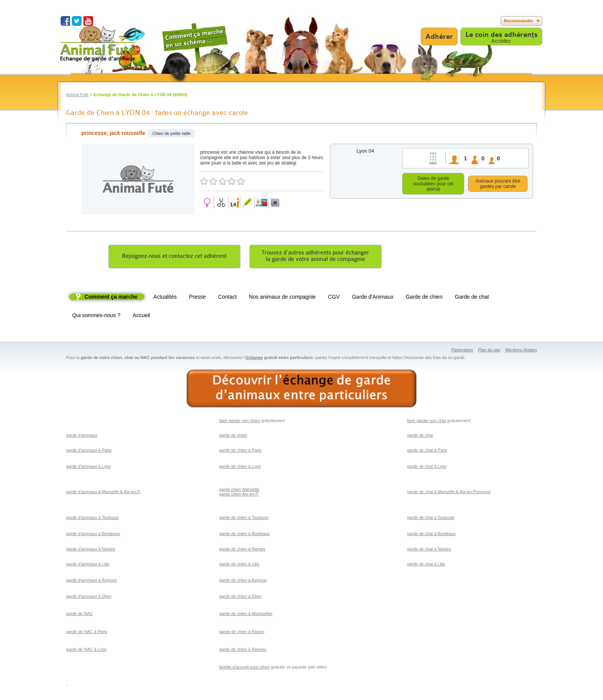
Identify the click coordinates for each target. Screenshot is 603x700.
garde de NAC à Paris (87, 633)
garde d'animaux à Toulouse (92, 519)
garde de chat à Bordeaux (432, 535)
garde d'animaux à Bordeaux (93, 535)
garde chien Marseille (239, 490)
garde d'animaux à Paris (89, 451)
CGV (334, 298)
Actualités (165, 298)
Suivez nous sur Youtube (88, 21)
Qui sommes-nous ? (96, 316)
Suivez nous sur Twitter (77, 21)
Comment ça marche (111, 298)
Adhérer (439, 37)
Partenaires (462, 351)
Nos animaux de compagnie (282, 298)
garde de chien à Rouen (242, 633)
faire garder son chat (427, 422)
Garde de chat (472, 298)
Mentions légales (521, 351)
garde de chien (233, 436)
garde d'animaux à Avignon (92, 581)
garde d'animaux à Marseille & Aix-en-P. (103, 493)
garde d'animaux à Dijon (89, 597)
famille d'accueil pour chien (245, 668)
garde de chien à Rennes (243, 650)
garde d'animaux (82, 436)
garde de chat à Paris (427, 451)
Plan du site (489, 351)
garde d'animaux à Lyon (89, 467)
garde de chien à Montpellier (246, 615)
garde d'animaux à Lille (88, 565)
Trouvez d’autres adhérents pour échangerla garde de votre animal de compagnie (315, 257)
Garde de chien (424, 298)
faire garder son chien (240, 422)
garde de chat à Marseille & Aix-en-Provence (449, 493)
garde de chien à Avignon (243, 581)
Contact (227, 298)
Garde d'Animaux (373, 298)
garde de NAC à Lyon (86, 650)
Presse (198, 298)
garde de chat (420, 436)
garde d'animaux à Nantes (91, 550)
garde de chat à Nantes (429, 550)
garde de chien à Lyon (240, 467)
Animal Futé (77, 95)
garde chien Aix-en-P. (239, 495)
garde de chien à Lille (239, 565)
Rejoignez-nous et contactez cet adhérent (174, 257)
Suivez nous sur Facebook (65, 21)
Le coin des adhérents (501, 35)
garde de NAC (80, 615)
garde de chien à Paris (240, 451)
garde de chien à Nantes (242, 550)
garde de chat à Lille (426, 565)
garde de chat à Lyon (427, 467)
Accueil (141, 316)
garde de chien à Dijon (240, 597)
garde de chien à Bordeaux (245, 535)
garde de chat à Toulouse (431, 519)
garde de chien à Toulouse (244, 519)
